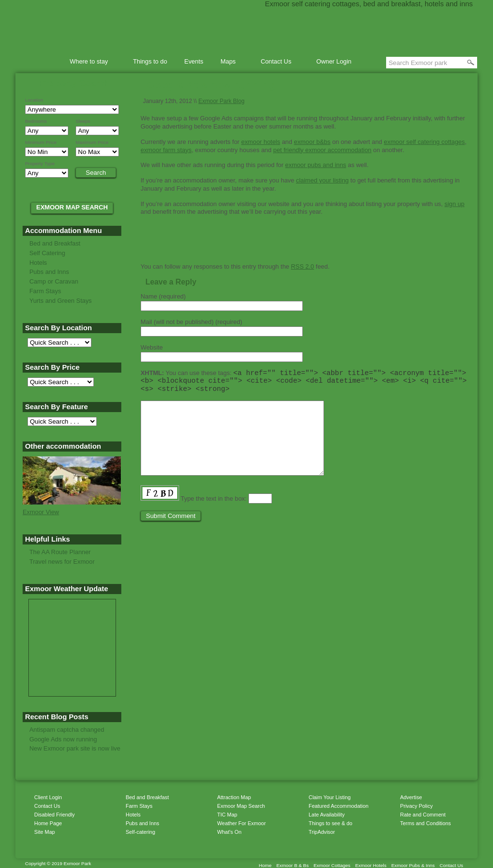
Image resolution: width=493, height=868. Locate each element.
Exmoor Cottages (332, 865)
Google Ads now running (63, 739)
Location (34, 100)
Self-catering (140, 832)
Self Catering (47, 253)
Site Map (45, 832)
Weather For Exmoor (241, 823)
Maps (230, 63)
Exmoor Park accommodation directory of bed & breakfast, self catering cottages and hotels (246, 29)
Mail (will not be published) (191, 322)
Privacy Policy (416, 806)
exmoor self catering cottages (424, 142)
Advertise (411, 797)
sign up (454, 204)
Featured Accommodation (338, 806)
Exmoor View (41, 512)
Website (152, 347)
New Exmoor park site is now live (75, 748)
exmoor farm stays (166, 150)
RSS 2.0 (302, 266)
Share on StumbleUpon (160, 246)
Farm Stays (45, 291)
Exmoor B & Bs (292, 865)
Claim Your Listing (330, 797)
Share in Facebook (208, 246)
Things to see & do (331, 823)
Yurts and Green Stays (61, 301)
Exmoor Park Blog (221, 101)
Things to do (150, 61)
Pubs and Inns (49, 272)
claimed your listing (322, 180)
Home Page (48, 823)
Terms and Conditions (425, 823)
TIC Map (227, 815)
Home (45, 61)
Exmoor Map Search (241, 806)
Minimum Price (41, 143)
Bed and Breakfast (55, 243)
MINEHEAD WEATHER (72, 635)
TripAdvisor (322, 832)
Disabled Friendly (54, 815)
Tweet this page (148, 246)
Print (246, 246)
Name (163, 296)
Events (194, 61)
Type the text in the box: (214, 516)
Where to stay (91, 63)
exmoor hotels (261, 142)
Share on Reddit (172, 246)
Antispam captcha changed (67, 730)
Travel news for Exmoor (62, 562)
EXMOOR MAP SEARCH (72, 207)
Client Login (48, 797)
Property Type (40, 164)
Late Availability (327, 815)
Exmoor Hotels (371, 865)
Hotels (38, 263)
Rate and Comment (423, 815)
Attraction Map (234, 797)
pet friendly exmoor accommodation (323, 150)
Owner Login (334, 61)
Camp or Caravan (54, 281)
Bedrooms (36, 121)
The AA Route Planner (60, 552)
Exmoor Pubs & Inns (413, 865)
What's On (229, 832)
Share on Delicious (196, 246)
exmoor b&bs (312, 142)
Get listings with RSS (220, 246)
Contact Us (278, 63)
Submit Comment (171, 533)
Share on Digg (184, 246)
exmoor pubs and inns (316, 165)
